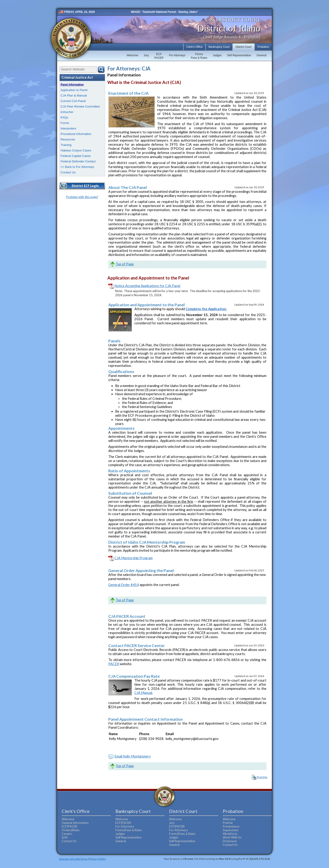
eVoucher (67, 112)
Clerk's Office (195, 47)
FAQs (64, 117)
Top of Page (125, 264)
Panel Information (72, 85)
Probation (263, 47)
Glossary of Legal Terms (73, 859)
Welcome (133, 55)
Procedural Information (76, 134)
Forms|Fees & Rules (129, 830)
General (261, 55)
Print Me (262, 777)
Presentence (231, 826)
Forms (65, 123)
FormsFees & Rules (199, 56)
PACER (114, 664)
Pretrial (228, 823)
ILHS (65, 837)
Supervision (231, 830)
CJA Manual (143, 693)
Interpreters (68, 128)
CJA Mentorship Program (134, 558)
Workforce (230, 834)
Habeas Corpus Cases (76, 150)
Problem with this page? (82, 197)
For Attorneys (177, 55)
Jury (146, 55)
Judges (217, 55)
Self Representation (239, 55)
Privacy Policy (98, 859)
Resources (68, 139)
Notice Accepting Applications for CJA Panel (147, 286)
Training (66, 145)
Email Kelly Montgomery (133, 756)
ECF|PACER (69, 826)
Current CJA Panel (73, 101)
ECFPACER (159, 56)
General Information (75, 823)
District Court (243, 47)
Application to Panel (74, 90)
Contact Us (68, 172)
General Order (119, 585)
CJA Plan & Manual (74, 95)
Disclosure (230, 841)
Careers (67, 834)
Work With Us (232, 837)
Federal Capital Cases (76, 156)
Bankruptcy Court (219, 47)
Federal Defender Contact (78, 161)
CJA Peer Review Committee (80, 106)
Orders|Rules (71, 830)
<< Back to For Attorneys (77, 167)
